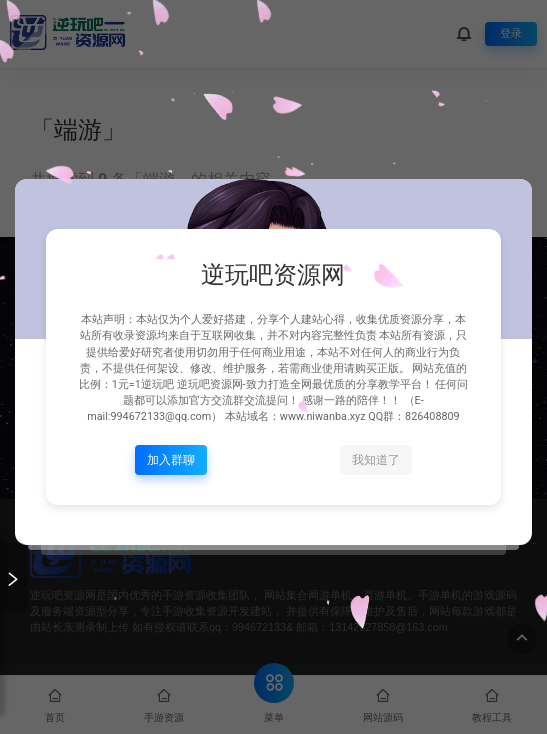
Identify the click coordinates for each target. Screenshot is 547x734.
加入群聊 (171, 460)
